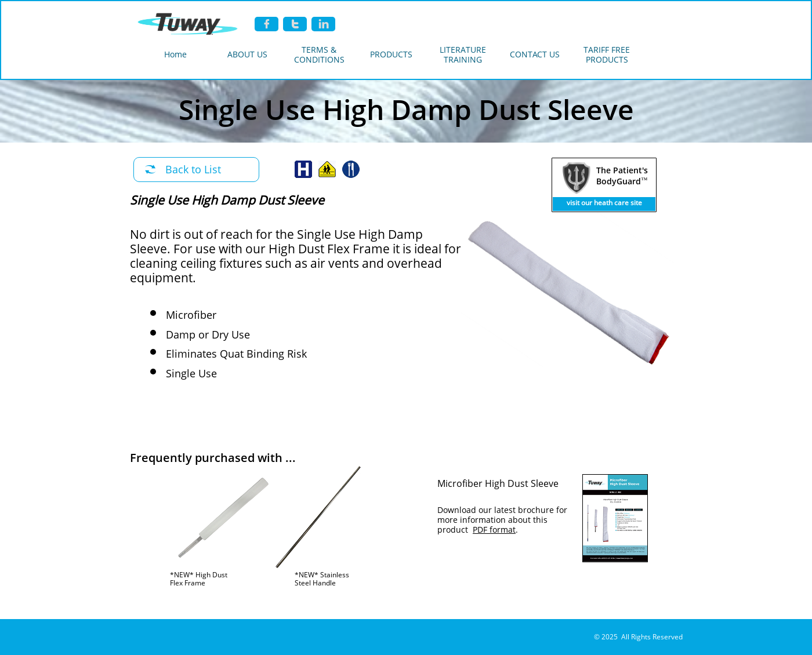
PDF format (494, 530)
